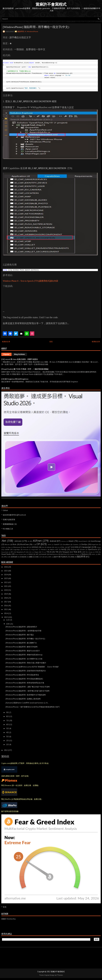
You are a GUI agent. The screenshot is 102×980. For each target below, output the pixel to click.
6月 (7, 725)
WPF (37, 554)
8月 (7, 716)
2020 (6, 590)
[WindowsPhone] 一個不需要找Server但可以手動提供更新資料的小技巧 (33, 707)
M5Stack (26, 550)
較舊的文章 (96, 342)
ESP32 (3, 547)
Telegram (66, 552)
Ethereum (17, 547)
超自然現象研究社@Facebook (14, 515)
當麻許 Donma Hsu (8, 919)
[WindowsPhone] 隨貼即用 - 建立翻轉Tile (21, 643)
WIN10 (31, 554)
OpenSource (93, 549)
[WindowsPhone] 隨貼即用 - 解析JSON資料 (22, 647)
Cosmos (76, 544)
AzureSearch (83, 541)
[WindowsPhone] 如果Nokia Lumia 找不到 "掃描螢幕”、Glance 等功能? (32, 667)
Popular (6, 354)
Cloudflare (66, 544)
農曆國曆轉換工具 (10, 524)
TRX (57, 552)
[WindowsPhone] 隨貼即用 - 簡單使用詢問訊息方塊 (25, 683)
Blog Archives (20, 354)
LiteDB (7, 549)
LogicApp (17, 549)
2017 (6, 602)
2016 (6, 606)
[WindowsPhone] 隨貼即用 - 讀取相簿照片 (21, 627)
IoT (69, 547)
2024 (6, 575)
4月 (7, 732)
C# (25, 31)
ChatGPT (57, 544)
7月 (7, 721)
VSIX (97, 552)
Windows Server (74, 554)
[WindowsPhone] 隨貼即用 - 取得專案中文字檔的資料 (26, 695)
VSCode (90, 552)
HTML (62, 547)
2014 (6, 613)
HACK (56, 547)
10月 (8, 624)
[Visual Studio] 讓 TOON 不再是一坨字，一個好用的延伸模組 (25, 369)
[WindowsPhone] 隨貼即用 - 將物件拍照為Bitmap (24, 655)
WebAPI (44, 554)
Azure (71, 541)
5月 (7, 728)
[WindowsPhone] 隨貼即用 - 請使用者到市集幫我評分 (26, 671)
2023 (6, 578)
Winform (85, 554)
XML (99, 554)
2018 (6, 598)
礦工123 (39, 557)
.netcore (18, 541)
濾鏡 (31, 557)
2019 (6, 594)
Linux (99, 547)
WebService (54, 554)
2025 (6, 571)
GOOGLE (35, 547)
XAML (94, 554)
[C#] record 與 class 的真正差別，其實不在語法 (20, 359)
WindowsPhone (33, 31)
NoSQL (64, 549)
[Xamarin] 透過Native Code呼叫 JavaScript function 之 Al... (27, 703)
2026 (6, 567)
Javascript (87, 547)
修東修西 (14, 557)
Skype (36, 552)
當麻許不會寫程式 (51, 4)
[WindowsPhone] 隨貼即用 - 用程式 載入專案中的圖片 (26, 663)
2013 (6, 617)
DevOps (84, 544)
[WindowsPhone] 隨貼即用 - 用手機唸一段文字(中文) (36, 27)
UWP (84, 552)
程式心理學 (48, 557)
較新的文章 (6, 342)
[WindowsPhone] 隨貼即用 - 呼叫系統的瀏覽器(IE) (24, 679)
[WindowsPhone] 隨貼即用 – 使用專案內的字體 (23, 631)
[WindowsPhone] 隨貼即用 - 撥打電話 (20, 635)
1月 (7, 745)
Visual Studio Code (20, 554)
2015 (6, 609)
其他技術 (23, 557)
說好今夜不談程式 (60, 557)
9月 (7, 712)
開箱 (73, 557)
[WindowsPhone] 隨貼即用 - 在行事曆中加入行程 (24, 659)
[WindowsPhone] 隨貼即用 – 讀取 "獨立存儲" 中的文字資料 (28, 687)
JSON (76, 547)
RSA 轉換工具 (8, 529)
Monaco (44, 549)
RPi (12, 552)
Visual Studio (6, 554)
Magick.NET (35, 550)
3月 (7, 737)
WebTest (64, 554)
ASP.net (37, 541)
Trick (75, 552)
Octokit (82, 549)
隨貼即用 (21, 31)
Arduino (63, 541)
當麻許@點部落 (9, 520)
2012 (6, 750)
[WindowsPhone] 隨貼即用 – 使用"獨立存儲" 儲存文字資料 (28, 691)
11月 (8, 620)
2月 (7, 741)
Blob (14, 544)
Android (53, 541)
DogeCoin (95, 544)
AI (28, 541)
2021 (6, 586)
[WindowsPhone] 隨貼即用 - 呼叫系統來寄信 (22, 675)
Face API (26, 547)
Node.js (74, 549)
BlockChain (25, 544)
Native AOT (54, 549)
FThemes (60, 975)
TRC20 (49, 552)
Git (43, 547)
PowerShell (5, 552)
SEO (30, 552)
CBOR (49, 544)
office (6, 557)
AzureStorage (96, 541)
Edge (9, 547)
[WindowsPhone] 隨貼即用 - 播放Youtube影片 (23, 651)
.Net (4, 541)
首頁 (51, 342)
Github (5, 510)
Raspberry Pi (21, 552)
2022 (6, 582)
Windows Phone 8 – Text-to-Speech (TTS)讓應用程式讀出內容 (30, 281)
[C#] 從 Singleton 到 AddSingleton (15, 379)
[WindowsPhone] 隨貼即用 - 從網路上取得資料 (23, 699)
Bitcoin (7, 544)
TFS (43, 552)
